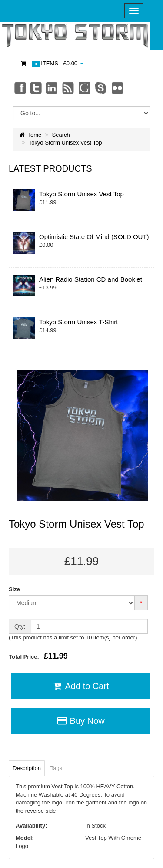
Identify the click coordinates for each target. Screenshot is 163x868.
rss (69, 87)
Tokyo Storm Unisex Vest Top (65, 143)
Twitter (36, 87)
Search (61, 135)
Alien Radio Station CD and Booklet (91, 279)
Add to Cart (80, 686)
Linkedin (52, 87)
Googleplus (85, 87)
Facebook (20, 87)
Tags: (57, 768)
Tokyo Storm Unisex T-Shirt (78, 322)
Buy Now (80, 721)
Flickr (118, 87)
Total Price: (38, 656)
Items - (52, 64)
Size (14, 589)
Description (27, 768)
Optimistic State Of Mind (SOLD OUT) (94, 237)
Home (30, 135)
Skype (101, 87)
